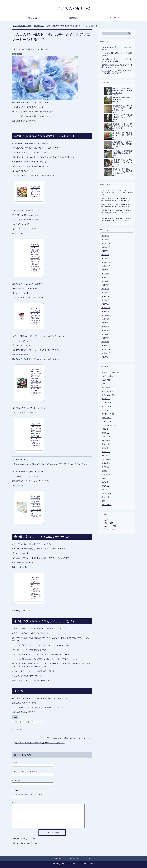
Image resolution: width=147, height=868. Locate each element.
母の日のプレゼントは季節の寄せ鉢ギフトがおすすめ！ (68, 738)
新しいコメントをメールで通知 (25, 839)
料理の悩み (106, 459)
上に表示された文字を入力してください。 (28, 794)
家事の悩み (106, 448)
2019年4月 (105, 289)
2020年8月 (105, 251)
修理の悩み (106, 433)
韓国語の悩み (107, 505)
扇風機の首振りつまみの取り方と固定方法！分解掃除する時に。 (122, 144)
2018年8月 (105, 319)
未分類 (104, 471)
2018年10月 (106, 312)
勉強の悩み (106, 440)
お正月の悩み (107, 380)
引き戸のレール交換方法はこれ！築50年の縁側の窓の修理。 (122, 153)
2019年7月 (105, 277)
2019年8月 (105, 274)
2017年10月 (106, 357)
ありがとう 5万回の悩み (111, 372)
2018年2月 (105, 342)
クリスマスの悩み (108, 395)
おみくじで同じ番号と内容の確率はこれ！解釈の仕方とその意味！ (122, 162)
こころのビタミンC (73, 9)
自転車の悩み (107, 493)
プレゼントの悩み (108, 414)
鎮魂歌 (104, 501)
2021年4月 (105, 240)
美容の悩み (106, 486)
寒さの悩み (106, 452)
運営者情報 (73, 18)
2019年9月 (105, 270)
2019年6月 (105, 281)
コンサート (106, 399)
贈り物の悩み (17, 54)
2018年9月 (105, 315)
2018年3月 (105, 338)
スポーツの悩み (107, 403)
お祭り (104, 384)
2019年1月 (105, 300)
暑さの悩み (106, 467)
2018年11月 (106, 308)
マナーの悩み (107, 418)
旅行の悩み (106, 463)
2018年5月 (105, 330)
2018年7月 (105, 323)
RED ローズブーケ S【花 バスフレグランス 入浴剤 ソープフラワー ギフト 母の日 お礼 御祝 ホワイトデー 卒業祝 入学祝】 (36, 314)
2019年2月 (105, 296)
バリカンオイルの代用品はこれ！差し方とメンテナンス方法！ (122, 117)
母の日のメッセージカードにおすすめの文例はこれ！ (32, 680)
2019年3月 (105, 293)
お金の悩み (106, 387)
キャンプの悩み (107, 391)
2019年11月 (106, 262)
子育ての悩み (107, 444)
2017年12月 (106, 349)
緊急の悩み (106, 482)
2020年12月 (106, 243)
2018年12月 (106, 304)
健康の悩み (106, 437)
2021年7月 (105, 236)
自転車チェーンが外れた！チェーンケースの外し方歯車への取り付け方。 (122, 171)
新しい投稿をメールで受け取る (25, 843)
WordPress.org (110, 529)
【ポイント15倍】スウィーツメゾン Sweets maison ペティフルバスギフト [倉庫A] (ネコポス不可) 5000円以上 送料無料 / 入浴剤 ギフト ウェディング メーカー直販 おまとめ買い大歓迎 (36, 505)
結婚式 (104, 478)
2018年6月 (105, 327)
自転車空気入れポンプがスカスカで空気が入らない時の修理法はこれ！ (122, 108)
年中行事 (105, 456)
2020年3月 (105, 259)
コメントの (110, 526)
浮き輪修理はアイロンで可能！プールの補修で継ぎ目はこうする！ (122, 135)
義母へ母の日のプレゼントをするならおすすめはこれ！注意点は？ (40, 743)
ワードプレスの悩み (109, 425)
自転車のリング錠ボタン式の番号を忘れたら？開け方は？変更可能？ (122, 126)
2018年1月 (105, 346)
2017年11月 (106, 353)
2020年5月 (105, 255)
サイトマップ (114, 18)
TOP (22, 26)
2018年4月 (105, 334)
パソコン (105, 410)
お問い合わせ (33, 18)
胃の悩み (105, 490)
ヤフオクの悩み (107, 422)
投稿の (109, 523)
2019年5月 (105, 285)
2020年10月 (106, 247)
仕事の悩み (106, 429)
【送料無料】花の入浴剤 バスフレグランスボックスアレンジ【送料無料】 (35, 190)
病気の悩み (106, 475)
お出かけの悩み (107, 376)
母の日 (19, 729)
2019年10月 (106, 266)
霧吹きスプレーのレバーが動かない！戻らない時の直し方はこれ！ (122, 91)
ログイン (107, 520)
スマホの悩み (107, 406)
